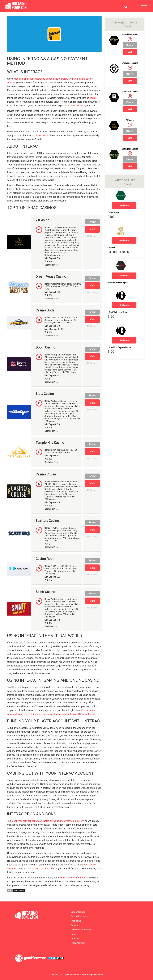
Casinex (111, 248)
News (74, 934)
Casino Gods (45, 310)
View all (127, 26)
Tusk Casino (113, 213)
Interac (93, 98)
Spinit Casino (45, 592)
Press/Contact (78, 943)
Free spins (76, 921)
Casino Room (45, 559)
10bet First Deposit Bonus (119, 348)
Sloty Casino (45, 394)
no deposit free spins (43, 868)
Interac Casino (78, 106)
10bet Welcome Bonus (118, 312)
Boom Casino (45, 347)
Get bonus (124, 205)
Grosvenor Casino (130, 63)
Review (92, 222)
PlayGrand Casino (130, 92)
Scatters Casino (47, 521)
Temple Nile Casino (50, 443)
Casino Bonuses (80, 916)
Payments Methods (81, 930)
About (75, 939)
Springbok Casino (130, 149)
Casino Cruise (46, 474)
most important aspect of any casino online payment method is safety (48, 821)
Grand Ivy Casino (130, 35)
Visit (92, 229)
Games (75, 925)
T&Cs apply (92, 236)
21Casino (42, 220)
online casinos (42, 135)
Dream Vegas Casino (51, 277)
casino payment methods (72, 878)
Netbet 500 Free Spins (118, 283)
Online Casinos (79, 912)
